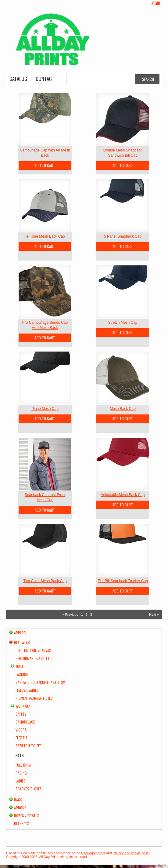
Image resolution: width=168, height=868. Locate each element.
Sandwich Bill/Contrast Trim (40, 682)
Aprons (20, 808)
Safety (21, 714)
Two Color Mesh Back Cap (45, 581)
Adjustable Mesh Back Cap (123, 495)
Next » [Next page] (154, 615)
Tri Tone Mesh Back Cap (45, 236)
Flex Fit (21, 738)
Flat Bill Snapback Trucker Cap (123, 581)
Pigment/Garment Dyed (34, 698)
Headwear (22, 642)
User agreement (93, 853)
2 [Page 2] (87, 615)
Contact (45, 79)
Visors (21, 730)
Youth (21, 666)
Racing (21, 773)
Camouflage (25, 722)
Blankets (22, 824)
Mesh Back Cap (123, 409)
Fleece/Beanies (27, 690)
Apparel (20, 633)
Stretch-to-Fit (28, 746)
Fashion (22, 674)
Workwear (24, 706)
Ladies (21, 781)
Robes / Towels (27, 816)
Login (155, 3)
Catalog (18, 79)
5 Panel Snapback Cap (123, 236)
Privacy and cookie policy (132, 853)
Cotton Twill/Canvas (33, 650)
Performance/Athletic (34, 658)
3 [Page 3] (91, 615)
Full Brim (23, 765)
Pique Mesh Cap (45, 409)
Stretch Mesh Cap (123, 323)
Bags (18, 800)
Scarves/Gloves (29, 789)
